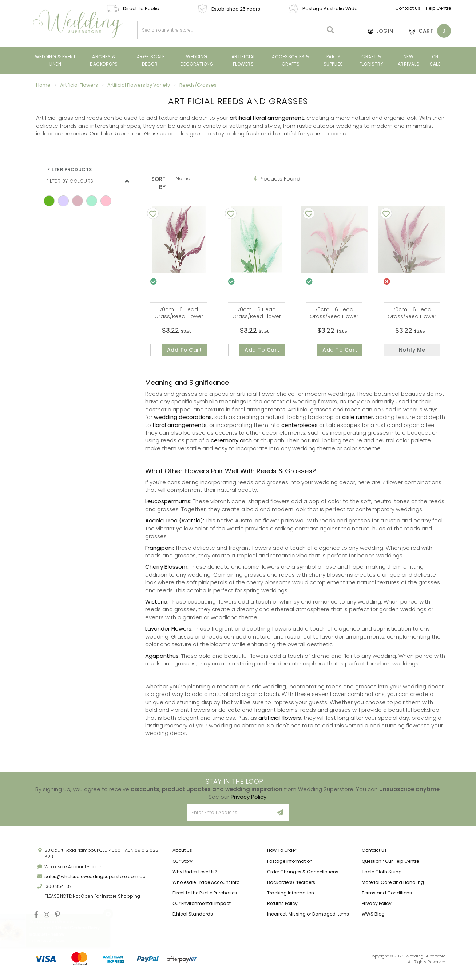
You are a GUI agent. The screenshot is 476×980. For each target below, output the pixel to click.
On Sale (435, 60)
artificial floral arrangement (267, 118)
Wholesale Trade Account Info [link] (206, 886)
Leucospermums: (168, 505)
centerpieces (300, 429)
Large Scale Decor (150, 60)
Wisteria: (157, 605)
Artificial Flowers (243, 60)
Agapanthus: (162, 659)
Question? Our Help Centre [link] (390, 865)
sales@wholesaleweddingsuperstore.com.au (95, 880)
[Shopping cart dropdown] (426, 31)
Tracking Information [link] (291, 896)
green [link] (49, 201)
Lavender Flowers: (169, 633)
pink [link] (106, 201)
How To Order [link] (282, 854)
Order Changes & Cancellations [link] (303, 875)
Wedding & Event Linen (55, 60)
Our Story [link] (183, 865)
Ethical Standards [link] (193, 918)
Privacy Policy (249, 800)
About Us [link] (182, 854)
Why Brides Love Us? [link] (195, 875)
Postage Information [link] (290, 865)
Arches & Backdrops (104, 60)
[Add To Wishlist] (153, 213)
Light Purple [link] (63, 201)
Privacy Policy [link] (377, 907)
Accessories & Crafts (291, 60)
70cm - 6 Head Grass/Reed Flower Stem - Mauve (179, 317)
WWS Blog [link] (373, 918)
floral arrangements (180, 429)
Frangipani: (160, 551)
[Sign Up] (280, 816)
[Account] (377, 31)
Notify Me (412, 350)
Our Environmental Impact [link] (202, 907)
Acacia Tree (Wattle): (175, 524)
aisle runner (358, 421)
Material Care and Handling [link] (393, 886)
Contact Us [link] (374, 854)
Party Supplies (333, 60)
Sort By (158, 183)
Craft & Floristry (372, 60)
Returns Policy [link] (282, 907)
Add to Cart (185, 350)
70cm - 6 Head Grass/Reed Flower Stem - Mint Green (257, 317)
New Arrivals (409, 60)
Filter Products (70, 170)
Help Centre (438, 8)
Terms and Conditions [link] (387, 896)
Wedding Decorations (197, 60)
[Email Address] (229, 816)
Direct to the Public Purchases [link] (205, 896)
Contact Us (408, 8)
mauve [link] (78, 201)
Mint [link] (92, 201)
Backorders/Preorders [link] (291, 886)
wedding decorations (183, 421)
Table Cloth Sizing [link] (382, 875)
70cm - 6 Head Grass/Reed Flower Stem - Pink (334, 317)
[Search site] (331, 30)
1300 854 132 (58, 890)
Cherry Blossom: (167, 571)
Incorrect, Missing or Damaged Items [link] (308, 918)
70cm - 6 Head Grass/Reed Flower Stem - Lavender (412, 317)
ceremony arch (231, 444)
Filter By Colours (70, 181)
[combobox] (230, 30)
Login (97, 870)
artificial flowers (280, 721)
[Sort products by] (205, 179)
